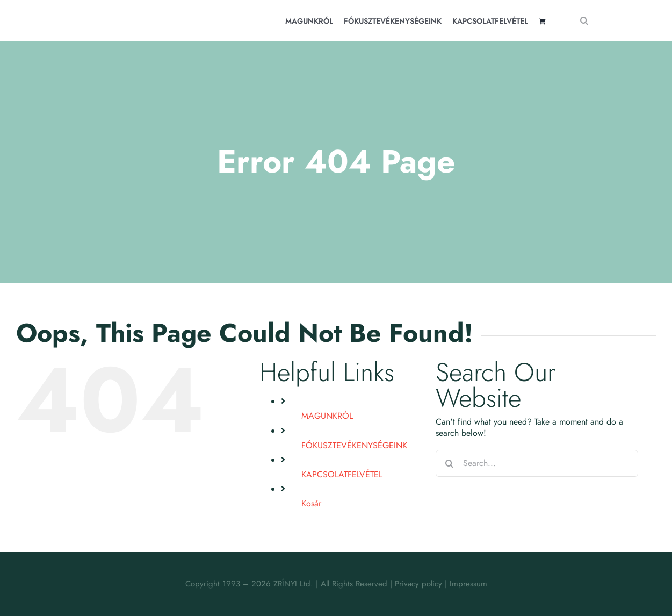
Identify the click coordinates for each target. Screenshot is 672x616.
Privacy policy (418, 584)
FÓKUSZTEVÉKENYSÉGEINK (354, 445)
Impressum (468, 584)
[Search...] (537, 463)
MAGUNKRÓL (327, 416)
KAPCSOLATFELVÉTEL (342, 474)
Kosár (311, 503)
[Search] (584, 20)
